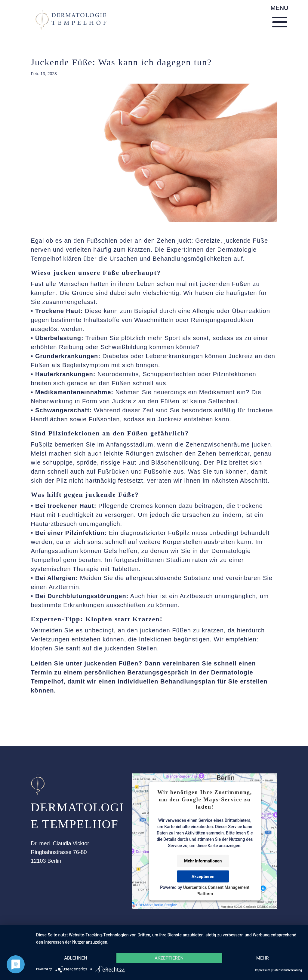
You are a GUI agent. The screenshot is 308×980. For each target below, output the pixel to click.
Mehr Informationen (203, 861)
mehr (263, 958)
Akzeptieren (203, 877)
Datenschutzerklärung (287, 970)
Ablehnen (75, 958)
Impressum (263, 970)
